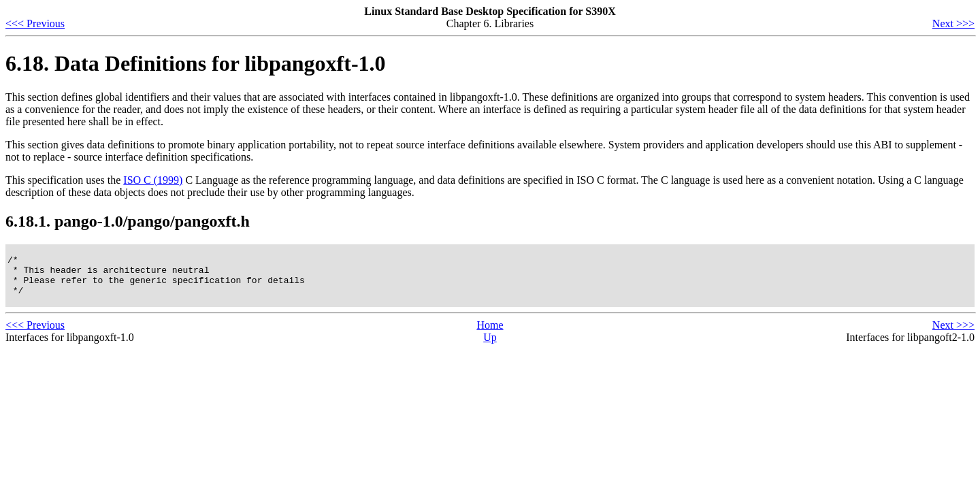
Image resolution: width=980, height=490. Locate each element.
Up (490, 345)
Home (490, 333)
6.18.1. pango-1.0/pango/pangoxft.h (128, 221)
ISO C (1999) (153, 180)
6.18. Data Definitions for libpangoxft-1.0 (196, 63)
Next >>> (953, 23)
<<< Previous (35, 23)
